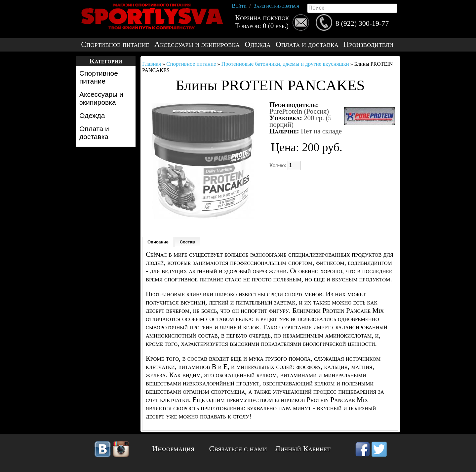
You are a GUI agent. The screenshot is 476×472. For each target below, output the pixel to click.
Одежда (258, 44)
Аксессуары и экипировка (197, 44)
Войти (239, 6)
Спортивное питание (115, 44)
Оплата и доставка (307, 44)
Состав (187, 242)
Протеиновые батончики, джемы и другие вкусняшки (285, 64)
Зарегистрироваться (276, 6)
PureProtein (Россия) (299, 111)
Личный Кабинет (303, 449)
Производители (368, 44)
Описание (158, 242)
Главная (152, 64)
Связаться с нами (238, 449)
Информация (173, 449)
